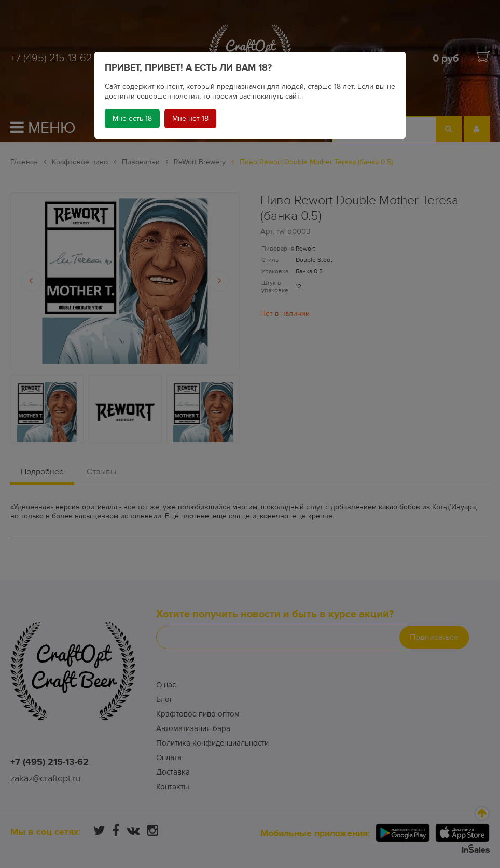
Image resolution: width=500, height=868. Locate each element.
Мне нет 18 (190, 119)
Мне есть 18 (132, 119)
